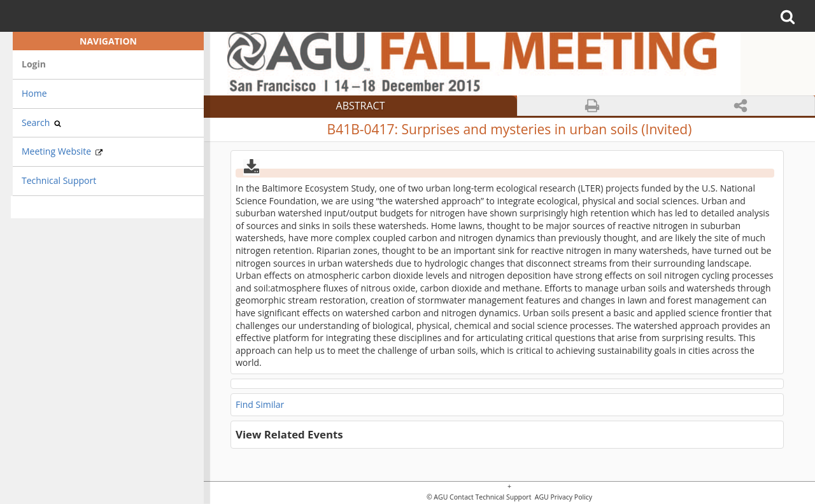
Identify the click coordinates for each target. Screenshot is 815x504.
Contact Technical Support (490, 497)
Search (41, 122)
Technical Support (59, 180)
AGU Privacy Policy (563, 497)
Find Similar (260, 404)
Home (34, 93)
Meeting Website (62, 151)
